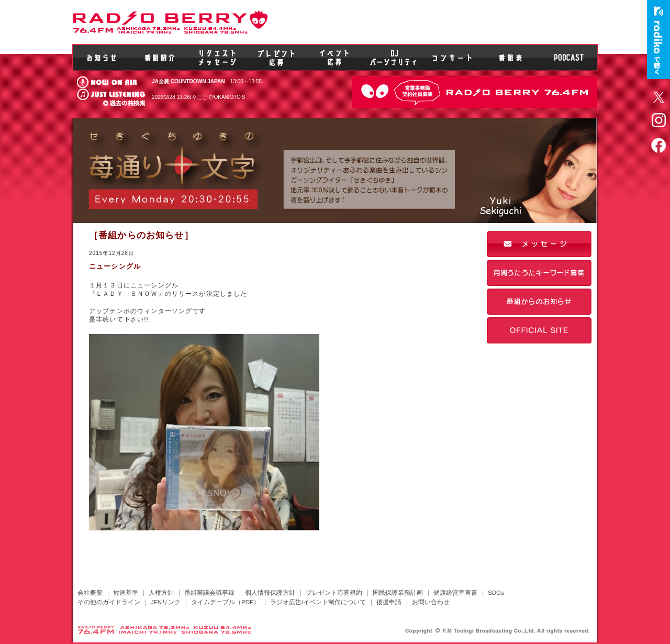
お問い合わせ (431, 602)
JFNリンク (166, 602)
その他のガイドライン (109, 602)
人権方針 (161, 593)
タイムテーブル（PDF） (225, 602)
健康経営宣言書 (455, 593)
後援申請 (389, 602)
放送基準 (126, 593)
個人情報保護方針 (270, 593)
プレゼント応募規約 (334, 593)
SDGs (496, 593)
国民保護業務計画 (398, 593)
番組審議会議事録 (209, 593)
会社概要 (90, 593)
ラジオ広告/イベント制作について (318, 602)
